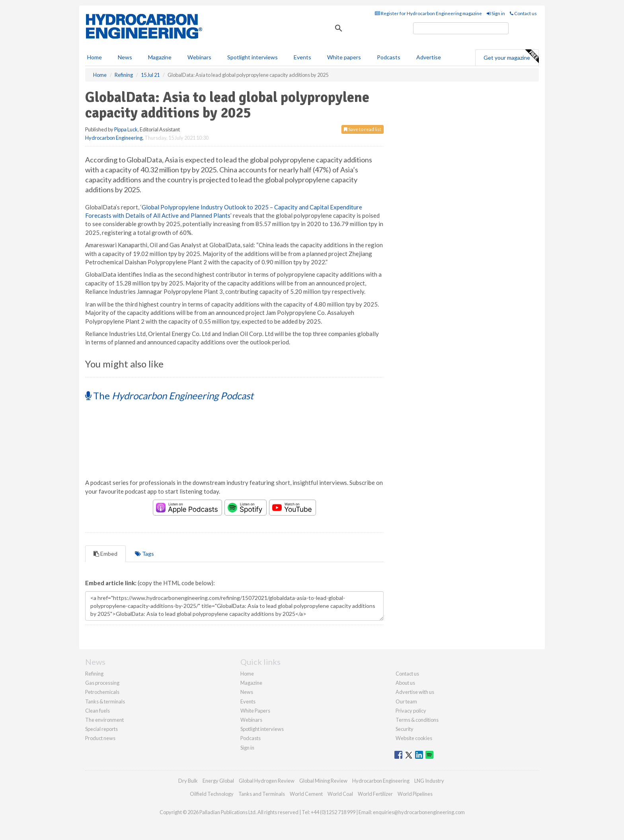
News (247, 692)
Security (405, 729)
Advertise (429, 57)
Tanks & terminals (105, 701)
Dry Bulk (188, 781)
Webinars (199, 57)
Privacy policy (411, 711)
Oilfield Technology (212, 794)
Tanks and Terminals (262, 794)
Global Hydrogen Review (267, 781)
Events (302, 57)
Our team (406, 701)
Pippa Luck (126, 129)
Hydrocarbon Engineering (114, 138)
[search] (461, 28)
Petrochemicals (102, 692)
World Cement (306, 794)
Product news (100, 738)
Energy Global (218, 781)
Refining (94, 674)
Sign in (496, 13)
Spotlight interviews (253, 57)
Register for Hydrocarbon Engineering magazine (428, 13)
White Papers (255, 711)
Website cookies (414, 738)
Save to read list (363, 129)
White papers (344, 57)
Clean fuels (97, 711)
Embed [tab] (105, 554)
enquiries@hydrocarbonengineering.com (419, 812)
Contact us (523, 13)
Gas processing (102, 683)
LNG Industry (429, 781)
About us (405, 683)
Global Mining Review (323, 781)
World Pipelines (415, 794)
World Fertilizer (375, 794)
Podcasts (389, 57)
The (169, 396)
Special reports (101, 729)
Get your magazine (511, 57)
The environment (104, 720)
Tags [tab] (144, 554)
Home (95, 57)
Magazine (160, 57)
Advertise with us (415, 692)
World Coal (340, 794)
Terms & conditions (417, 720)
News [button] (125, 57)
